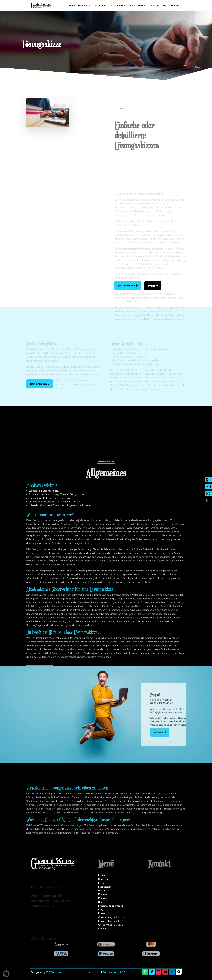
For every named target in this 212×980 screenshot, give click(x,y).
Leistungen (99, 6)
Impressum (94, 972)
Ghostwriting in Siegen (110, 925)
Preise (142, 6)
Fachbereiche (118, 6)
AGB (122, 972)
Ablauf (132, 6)
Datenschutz (110, 972)
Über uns (83, 6)
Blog (165, 6)
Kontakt (175, 6)
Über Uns (103, 879)
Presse (102, 913)
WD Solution (53, 972)
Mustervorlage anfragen (111, 906)
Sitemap (103, 928)
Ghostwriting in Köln (109, 921)
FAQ (101, 909)
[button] (6, 974)
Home (72, 6)
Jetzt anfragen (143, 285)
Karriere (155, 6)
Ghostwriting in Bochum (111, 917)
